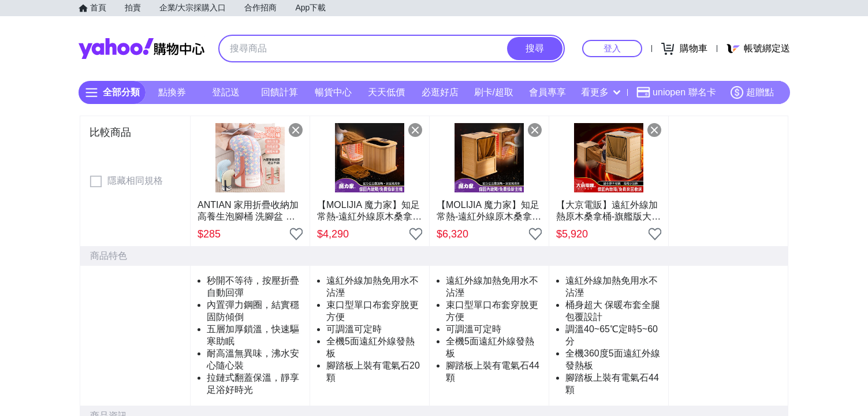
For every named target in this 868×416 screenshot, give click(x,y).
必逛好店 (440, 92)
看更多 (601, 92)
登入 (612, 48)
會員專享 (547, 92)
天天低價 (386, 92)
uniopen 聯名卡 (676, 92)
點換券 (172, 92)
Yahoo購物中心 (141, 49)
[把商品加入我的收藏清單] (296, 234)
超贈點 (752, 92)
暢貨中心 (333, 92)
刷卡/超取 (493, 92)
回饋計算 (279, 92)
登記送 (226, 92)
